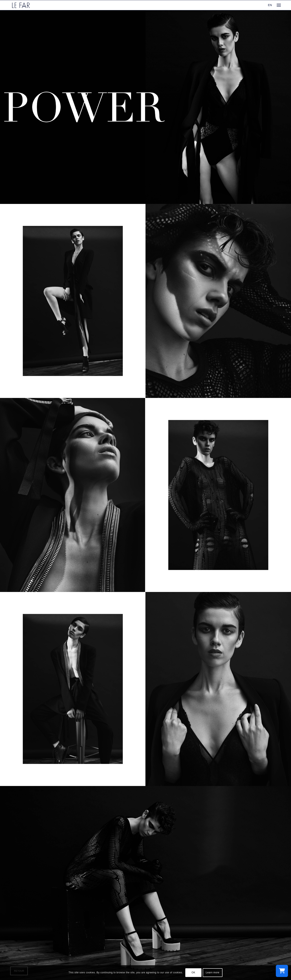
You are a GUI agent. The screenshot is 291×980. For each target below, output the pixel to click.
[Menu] (279, 5)
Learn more (212, 973)
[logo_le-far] (21, 5)
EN (270, 5)
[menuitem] (279, 5)
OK (193, 973)
